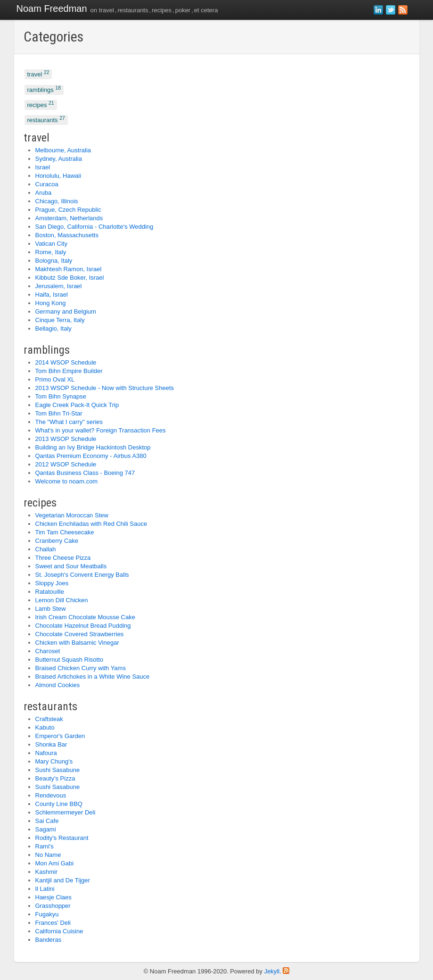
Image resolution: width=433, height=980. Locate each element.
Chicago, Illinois (57, 201)
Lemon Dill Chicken (62, 600)
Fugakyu (47, 914)
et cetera (206, 10)
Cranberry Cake (57, 541)
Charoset (48, 651)
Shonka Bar (51, 744)
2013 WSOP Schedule (66, 439)
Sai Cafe (47, 821)
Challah (46, 549)
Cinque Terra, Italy (60, 320)
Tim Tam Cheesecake (65, 532)
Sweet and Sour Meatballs (71, 566)
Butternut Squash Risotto (69, 660)
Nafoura (46, 753)
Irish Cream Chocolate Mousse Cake (85, 617)
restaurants (133, 10)
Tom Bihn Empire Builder (69, 371)
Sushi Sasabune (58, 770)
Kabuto (45, 727)
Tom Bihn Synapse (61, 396)
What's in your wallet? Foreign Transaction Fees (101, 430)
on (94, 10)
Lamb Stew (51, 609)
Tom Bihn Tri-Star (59, 413)
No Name (48, 855)
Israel (43, 167)
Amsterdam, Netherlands (69, 218)
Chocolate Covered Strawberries (80, 634)
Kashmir (47, 872)
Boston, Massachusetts (67, 235)
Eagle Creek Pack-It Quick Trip (77, 405)
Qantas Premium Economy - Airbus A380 (91, 456)
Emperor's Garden (60, 736)
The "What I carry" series (69, 422)
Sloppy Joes (52, 583)
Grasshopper (53, 906)
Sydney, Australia (59, 159)
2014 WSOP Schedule (66, 362)
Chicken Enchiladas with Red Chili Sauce (91, 524)
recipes (162, 10)
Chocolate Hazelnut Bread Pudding (83, 626)
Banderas (49, 940)
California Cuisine (59, 931)
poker (183, 10)
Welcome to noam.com (67, 481)
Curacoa (47, 184)
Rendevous (51, 795)
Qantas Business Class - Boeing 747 (85, 473)
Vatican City (51, 244)
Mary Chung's (54, 761)
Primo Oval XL (55, 379)
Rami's (45, 846)
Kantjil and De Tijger (63, 880)
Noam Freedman (52, 8)
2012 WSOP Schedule (66, 464)
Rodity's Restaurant (62, 838)
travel (106, 10)
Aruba (44, 193)
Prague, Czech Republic (68, 210)
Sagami (46, 829)
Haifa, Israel (52, 295)
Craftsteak (49, 719)
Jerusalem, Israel (59, 286)
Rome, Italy (51, 252)
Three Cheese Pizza (63, 558)
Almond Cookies (58, 685)
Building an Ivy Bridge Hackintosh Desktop (93, 447)
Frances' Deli (53, 923)
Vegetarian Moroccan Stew (72, 515)
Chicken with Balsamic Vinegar (77, 643)
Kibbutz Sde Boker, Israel (70, 278)
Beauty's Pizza (55, 778)
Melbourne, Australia (63, 150)
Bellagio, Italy (53, 328)
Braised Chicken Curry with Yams (81, 668)
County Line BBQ (59, 804)
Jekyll (272, 971)
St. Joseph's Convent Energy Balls (82, 575)
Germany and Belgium (66, 311)
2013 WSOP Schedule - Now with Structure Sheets (105, 388)
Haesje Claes (53, 897)
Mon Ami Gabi (55, 863)
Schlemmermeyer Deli (65, 812)
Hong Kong (51, 303)
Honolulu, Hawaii (58, 176)
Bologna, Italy (54, 261)
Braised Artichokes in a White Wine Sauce (93, 677)
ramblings (44, 89)
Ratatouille (50, 592)
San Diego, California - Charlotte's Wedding (94, 227)
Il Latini (45, 889)
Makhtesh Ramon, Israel (69, 269)
